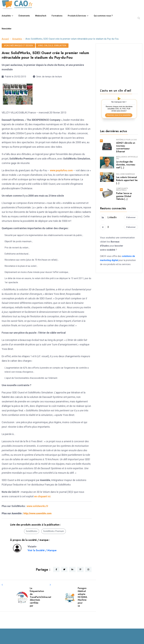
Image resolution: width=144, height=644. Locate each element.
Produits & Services (77, 16)
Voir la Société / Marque (42, 550)
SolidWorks (32, 531)
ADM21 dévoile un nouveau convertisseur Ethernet (126, 147)
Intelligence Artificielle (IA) (127, 158)
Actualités (6, 16)
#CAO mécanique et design (18, 45)
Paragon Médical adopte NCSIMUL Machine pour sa (83, 597)
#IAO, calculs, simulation (52, 45)
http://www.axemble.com (38, 513)
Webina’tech (41, 16)
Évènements (24, 16)
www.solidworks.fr (37, 506)
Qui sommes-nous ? (103, 16)
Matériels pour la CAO (126, 140)
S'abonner (131, 217)
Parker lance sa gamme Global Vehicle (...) (124, 196)
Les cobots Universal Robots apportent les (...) (127, 180)
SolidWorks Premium (54, 531)
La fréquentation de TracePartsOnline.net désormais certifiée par (40, 597)
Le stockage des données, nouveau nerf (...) (126, 165)
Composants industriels (122, 189)
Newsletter (7, 29)
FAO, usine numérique (126, 174)
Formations (57, 16)
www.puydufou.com (61, 170)
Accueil (5, 39)
